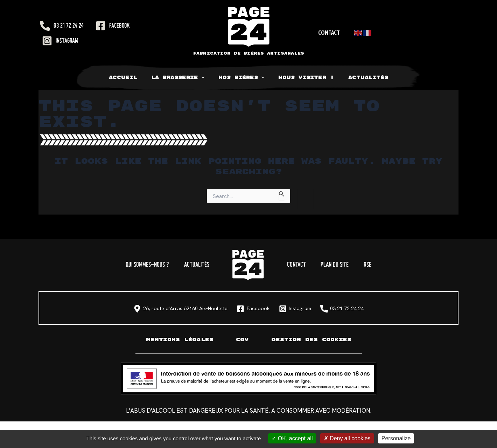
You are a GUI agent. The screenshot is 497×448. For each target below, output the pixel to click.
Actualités (359, 78)
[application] (206, 78)
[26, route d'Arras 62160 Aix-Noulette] (139, 309)
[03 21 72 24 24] (62, 26)
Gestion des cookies (314, 340)
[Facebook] (113, 26)
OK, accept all (292, 438)
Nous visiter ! (302, 78)
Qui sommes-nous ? (128, 265)
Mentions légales (177, 340)
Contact (328, 33)
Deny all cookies (347, 438)
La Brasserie (182, 78)
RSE (389, 265)
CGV (242, 340)
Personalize (396, 438)
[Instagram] (60, 41)
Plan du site (348, 265)
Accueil (132, 78)
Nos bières (241, 78)
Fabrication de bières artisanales (249, 53)
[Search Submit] (282, 195)
